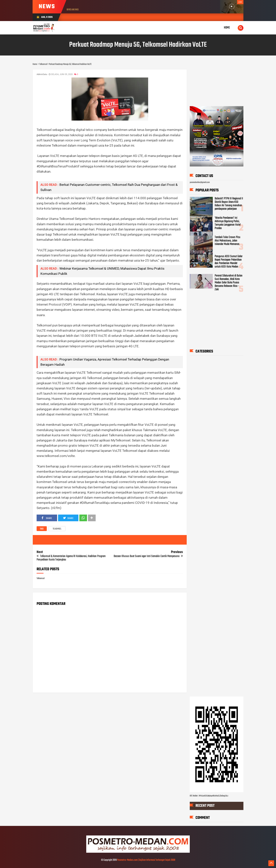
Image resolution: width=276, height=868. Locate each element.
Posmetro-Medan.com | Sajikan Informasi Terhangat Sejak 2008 (146, 860)
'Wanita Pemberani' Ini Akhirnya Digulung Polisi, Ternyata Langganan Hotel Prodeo (228, 223)
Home (227, 28)
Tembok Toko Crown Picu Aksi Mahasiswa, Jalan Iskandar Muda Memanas (228, 241)
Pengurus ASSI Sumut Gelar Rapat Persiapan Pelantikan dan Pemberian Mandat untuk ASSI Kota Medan (229, 262)
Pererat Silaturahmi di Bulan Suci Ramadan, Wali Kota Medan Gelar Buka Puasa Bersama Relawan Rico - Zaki (229, 282)
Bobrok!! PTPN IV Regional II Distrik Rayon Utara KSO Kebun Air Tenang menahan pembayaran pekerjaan (229, 204)
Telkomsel (57, 529)
